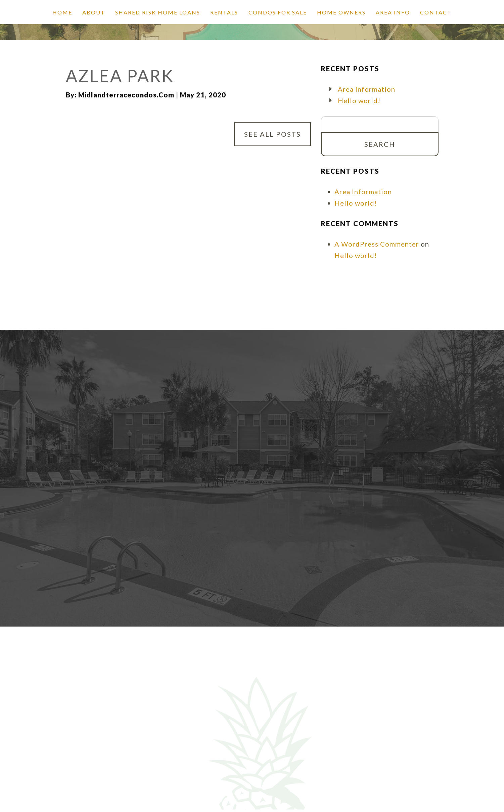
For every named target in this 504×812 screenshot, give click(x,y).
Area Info (393, 12)
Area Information (366, 89)
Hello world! (359, 100)
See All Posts (272, 134)
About (94, 12)
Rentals (224, 12)
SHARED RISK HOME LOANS (158, 12)
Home (62, 12)
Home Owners (341, 12)
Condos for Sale (278, 12)
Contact (436, 12)
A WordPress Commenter (377, 244)
